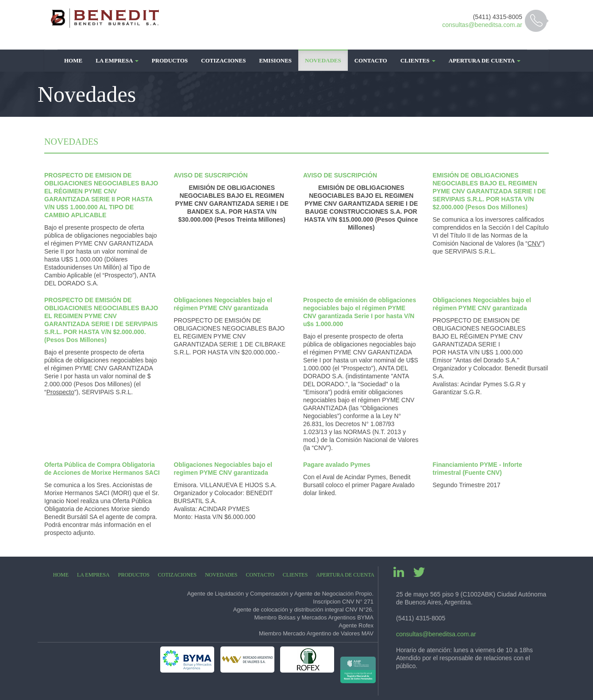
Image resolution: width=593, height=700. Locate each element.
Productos (170, 60)
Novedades (323, 60)
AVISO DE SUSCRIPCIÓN (211, 175)
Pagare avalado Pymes (337, 465)
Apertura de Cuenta (485, 60)
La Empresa (117, 60)
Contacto (371, 60)
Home (73, 60)
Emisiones (275, 60)
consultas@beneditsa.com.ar (482, 25)
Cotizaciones (223, 60)
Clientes (418, 60)
